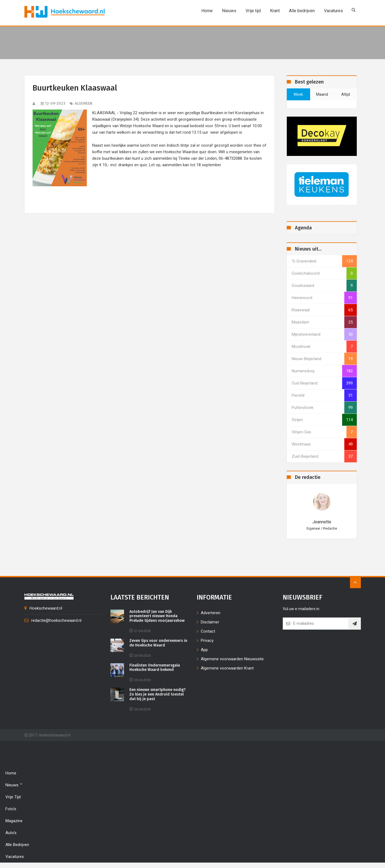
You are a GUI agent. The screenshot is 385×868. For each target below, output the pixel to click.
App (204, 650)
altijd (346, 94)
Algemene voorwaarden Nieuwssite (232, 659)
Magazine (14, 821)
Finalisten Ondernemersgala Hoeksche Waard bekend (155, 668)
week (298, 94)
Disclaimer (210, 622)
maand (322, 94)
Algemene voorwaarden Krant (227, 668)
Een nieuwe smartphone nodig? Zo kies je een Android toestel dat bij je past (157, 694)
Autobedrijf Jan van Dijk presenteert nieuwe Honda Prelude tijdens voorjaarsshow (157, 616)
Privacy (207, 640)
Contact (208, 631)
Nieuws (228, 11)
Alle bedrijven (301, 11)
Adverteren (211, 613)
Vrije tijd (252, 11)
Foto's (11, 809)
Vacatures (333, 11)
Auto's (11, 833)
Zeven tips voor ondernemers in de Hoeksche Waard (158, 643)
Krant (274, 11)
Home (206, 11)
